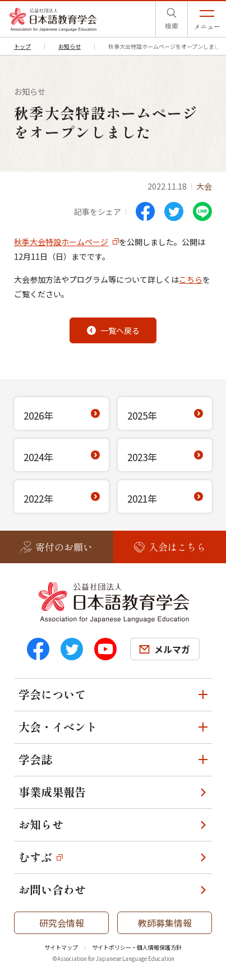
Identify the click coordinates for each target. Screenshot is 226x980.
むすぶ (35, 857)
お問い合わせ (52, 889)
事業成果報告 (52, 792)
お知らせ (41, 824)
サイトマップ (61, 947)
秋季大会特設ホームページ (61, 242)
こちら (191, 279)
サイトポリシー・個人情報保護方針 (137, 947)
